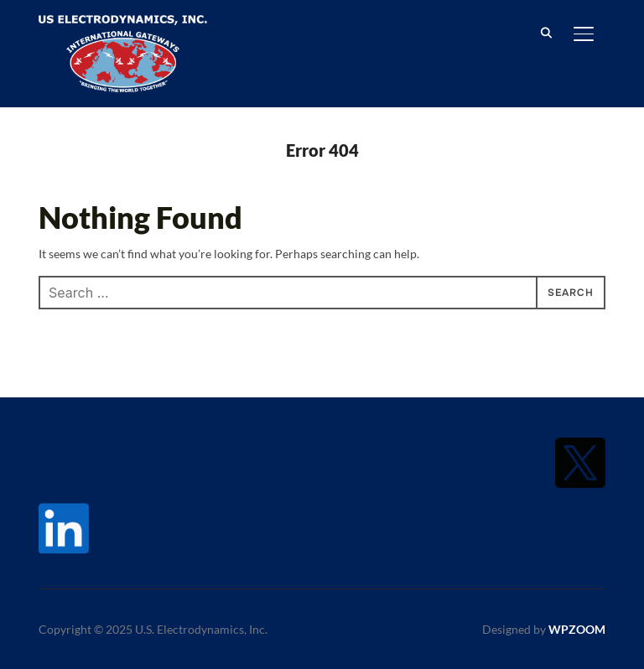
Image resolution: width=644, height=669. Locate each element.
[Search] (547, 32)
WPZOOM (577, 629)
